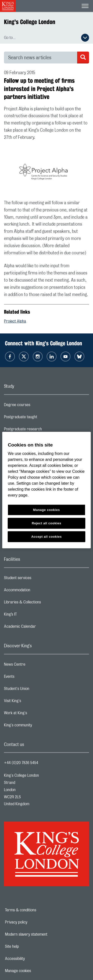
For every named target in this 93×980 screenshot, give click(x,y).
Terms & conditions (38, 910)
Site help (29, 947)
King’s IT (30, 616)
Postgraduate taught (40, 418)
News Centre (34, 666)
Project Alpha (15, 321)
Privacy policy (33, 922)
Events (29, 678)
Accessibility (32, 959)
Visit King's (32, 702)
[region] (46, 490)
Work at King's (35, 714)
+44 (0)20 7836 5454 (21, 763)
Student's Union (36, 690)
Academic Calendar (40, 628)
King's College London (30, 22)
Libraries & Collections (42, 603)
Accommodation (37, 591)
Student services (37, 579)
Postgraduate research (43, 430)
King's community (38, 726)
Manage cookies (35, 971)
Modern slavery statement (43, 934)
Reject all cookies (46, 523)
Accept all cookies (46, 537)
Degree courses (37, 406)
